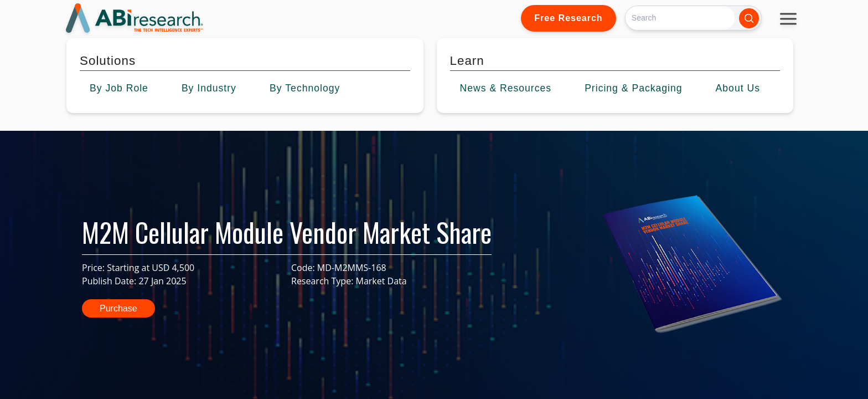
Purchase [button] (118, 308)
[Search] (680, 18)
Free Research (568, 18)
